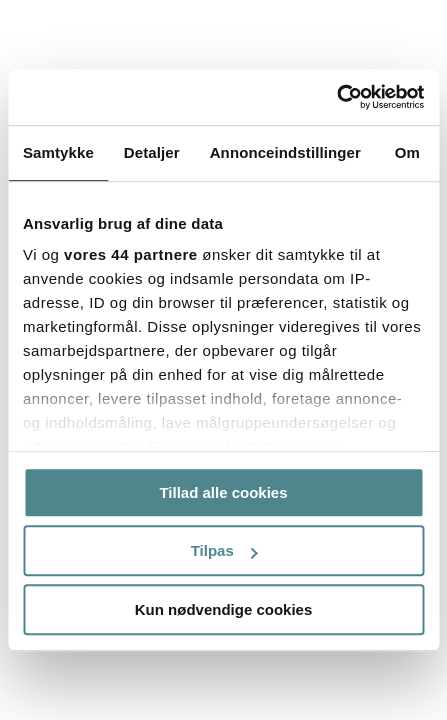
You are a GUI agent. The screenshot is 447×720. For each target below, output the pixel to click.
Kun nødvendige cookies (224, 609)
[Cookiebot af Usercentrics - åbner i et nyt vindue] (336, 97)
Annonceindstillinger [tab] (285, 152)
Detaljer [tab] (152, 152)
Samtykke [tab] (58, 152)
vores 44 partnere (131, 254)
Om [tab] (407, 152)
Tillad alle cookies (223, 492)
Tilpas (224, 550)
